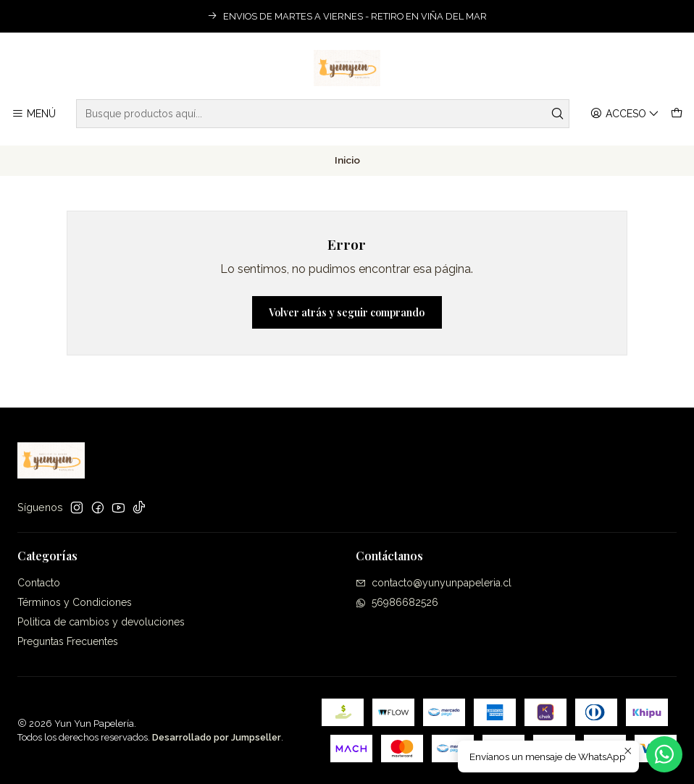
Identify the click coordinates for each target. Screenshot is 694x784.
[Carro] (677, 114)
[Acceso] (625, 114)
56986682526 (397, 602)
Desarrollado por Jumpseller (217, 737)
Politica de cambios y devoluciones (101, 622)
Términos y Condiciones (75, 602)
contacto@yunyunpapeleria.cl (434, 583)
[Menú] (34, 114)
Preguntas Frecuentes (68, 641)
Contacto (39, 583)
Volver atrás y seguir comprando (347, 312)
